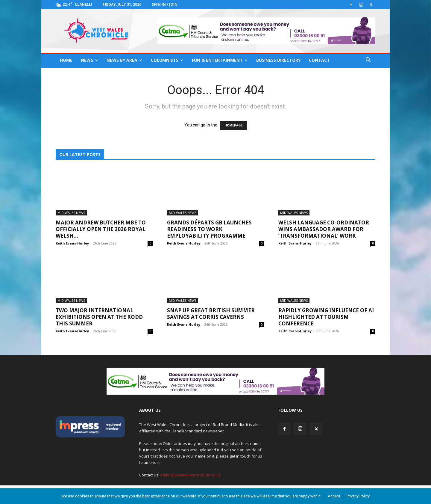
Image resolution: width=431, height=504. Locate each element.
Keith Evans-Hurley (72, 243)
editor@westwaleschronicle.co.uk (191, 475)
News (89, 60)
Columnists (167, 60)
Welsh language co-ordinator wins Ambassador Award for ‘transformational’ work (324, 229)
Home (66, 60)
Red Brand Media (229, 425)
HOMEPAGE (233, 125)
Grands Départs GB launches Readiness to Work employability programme (209, 229)
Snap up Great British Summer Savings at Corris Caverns (211, 314)
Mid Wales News (71, 213)
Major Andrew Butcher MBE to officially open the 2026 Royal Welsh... (101, 229)
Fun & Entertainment (220, 60)
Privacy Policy (358, 496)
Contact (319, 60)
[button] (368, 61)
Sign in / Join (165, 4)
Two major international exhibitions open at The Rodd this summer (99, 317)
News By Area (124, 60)
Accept (334, 496)
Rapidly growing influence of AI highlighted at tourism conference (326, 317)
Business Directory (278, 60)
